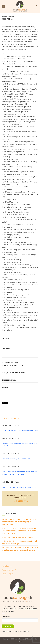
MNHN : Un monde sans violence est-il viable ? (18, 537)
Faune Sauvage (7, 566)
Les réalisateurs (8, 17)
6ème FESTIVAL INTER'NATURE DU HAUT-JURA (19, 487)
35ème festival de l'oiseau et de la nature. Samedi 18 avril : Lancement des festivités (19, 473)
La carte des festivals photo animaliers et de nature (20, 430)
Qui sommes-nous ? (9, 570)
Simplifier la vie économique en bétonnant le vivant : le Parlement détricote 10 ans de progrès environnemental (20, 522)
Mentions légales (8, 574)
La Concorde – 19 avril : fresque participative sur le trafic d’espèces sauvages (20, 542)
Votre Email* (6, 617)
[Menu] (3, 6)
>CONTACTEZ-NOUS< (20, 501)
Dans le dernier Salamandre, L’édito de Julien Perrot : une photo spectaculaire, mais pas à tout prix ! (20, 549)
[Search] (36, 6)
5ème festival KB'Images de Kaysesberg (16, 459)
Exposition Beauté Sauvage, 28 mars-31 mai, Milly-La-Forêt (20, 445)
